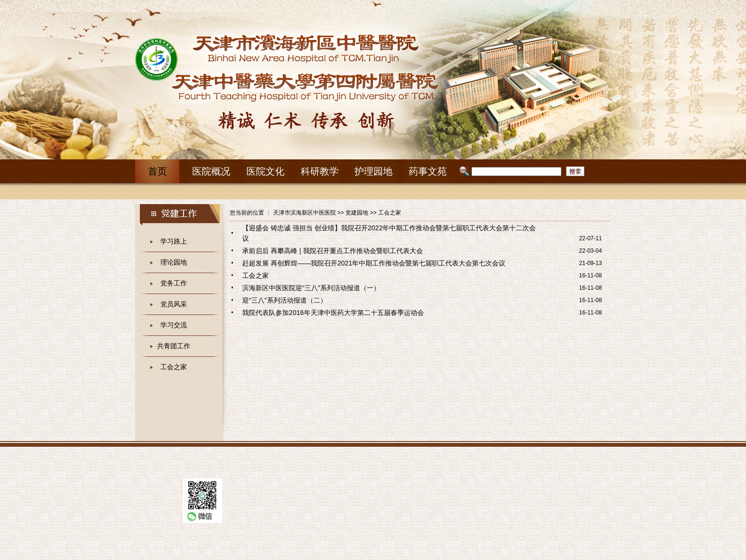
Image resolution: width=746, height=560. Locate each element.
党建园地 (357, 213)
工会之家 (174, 367)
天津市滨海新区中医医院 (304, 213)
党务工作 (174, 283)
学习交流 (174, 325)
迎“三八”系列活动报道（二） (284, 300)
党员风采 (174, 304)
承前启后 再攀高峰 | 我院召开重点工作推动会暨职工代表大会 (332, 251)
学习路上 (174, 241)
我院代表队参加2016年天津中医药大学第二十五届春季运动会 (333, 313)
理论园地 (174, 262)
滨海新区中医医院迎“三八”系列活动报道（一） (311, 288)
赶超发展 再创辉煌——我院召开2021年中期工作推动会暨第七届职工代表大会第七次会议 (374, 263)
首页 (157, 171)
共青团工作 (174, 346)
